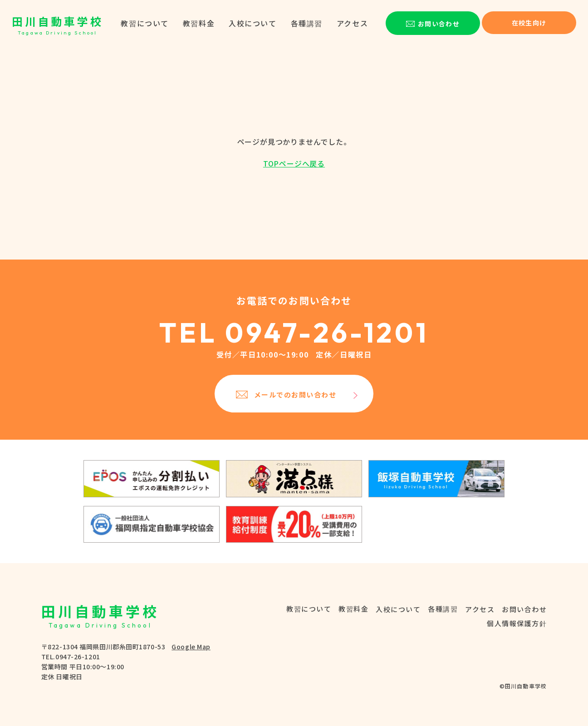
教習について (145, 23)
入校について (253, 23)
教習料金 (199, 23)
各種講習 (307, 23)
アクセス (352, 23)
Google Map (191, 647)
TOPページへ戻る (294, 163)
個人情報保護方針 (517, 623)
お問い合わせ (524, 609)
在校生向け (529, 23)
